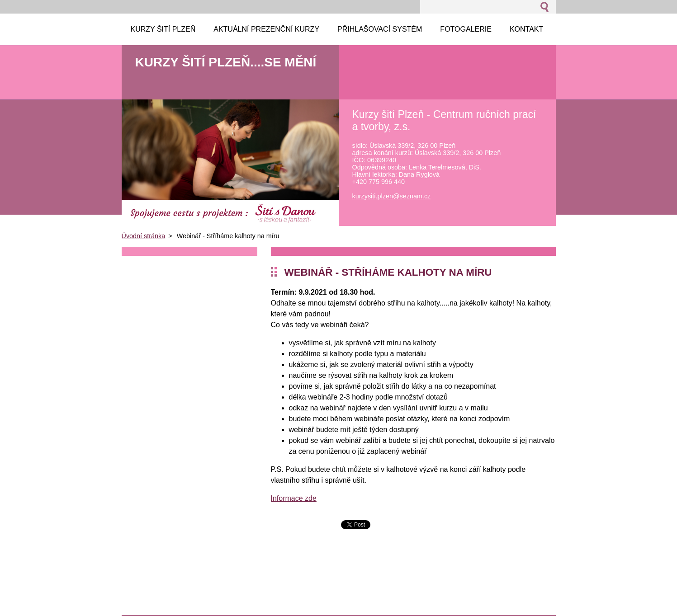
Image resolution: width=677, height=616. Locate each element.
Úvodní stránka (144, 236)
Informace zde (294, 498)
